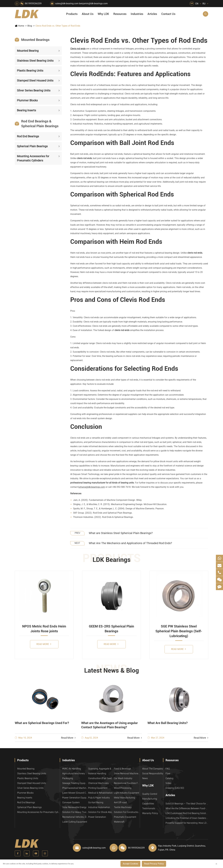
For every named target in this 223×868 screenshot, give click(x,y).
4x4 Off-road (120, 802)
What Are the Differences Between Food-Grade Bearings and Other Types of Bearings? (187, 808)
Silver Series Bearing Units (34, 90)
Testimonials (149, 808)
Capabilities (148, 804)
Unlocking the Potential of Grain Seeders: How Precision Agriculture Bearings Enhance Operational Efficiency (187, 818)
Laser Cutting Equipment (75, 822)
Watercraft (119, 822)
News (145, 778)
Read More (44, 644)
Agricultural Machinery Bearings (75, 774)
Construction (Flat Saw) (100, 778)
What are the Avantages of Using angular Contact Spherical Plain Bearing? (110, 725)
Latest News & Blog (112, 670)
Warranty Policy (150, 813)
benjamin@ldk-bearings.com (93, 3)
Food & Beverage (122, 769)
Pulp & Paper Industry (99, 798)
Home (21, 26)
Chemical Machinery (98, 783)
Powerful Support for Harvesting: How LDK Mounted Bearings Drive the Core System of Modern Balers (187, 823)
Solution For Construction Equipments (127, 812)
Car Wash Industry (123, 778)
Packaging (68, 778)
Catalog (169, 778)
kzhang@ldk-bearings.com (92, 487)
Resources (120, 14)
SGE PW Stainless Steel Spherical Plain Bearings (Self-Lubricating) (179, 631)
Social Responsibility (153, 774)
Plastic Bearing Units (30, 71)
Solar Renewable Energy (74, 807)
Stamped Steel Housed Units (35, 81)
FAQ (168, 769)
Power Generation (97, 817)
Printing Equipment (98, 788)
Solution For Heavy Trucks (75, 812)
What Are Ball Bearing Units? (168, 723)
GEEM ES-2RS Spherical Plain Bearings (111, 629)
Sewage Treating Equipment (75, 783)
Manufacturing (150, 799)
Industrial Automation (99, 807)
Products (72, 14)
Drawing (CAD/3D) (175, 788)
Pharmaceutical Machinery (75, 788)
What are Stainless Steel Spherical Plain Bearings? (121, 533)
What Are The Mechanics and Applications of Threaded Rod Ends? (130, 543)
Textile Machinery (123, 807)
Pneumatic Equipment (125, 817)
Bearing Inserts (26, 110)
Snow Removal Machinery (127, 774)
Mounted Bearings (32, 40)
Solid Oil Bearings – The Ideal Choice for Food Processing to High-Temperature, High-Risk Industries (187, 804)
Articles (152, 14)
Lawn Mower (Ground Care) (75, 793)
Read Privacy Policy (154, 864)
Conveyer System (71, 802)
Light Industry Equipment (127, 793)
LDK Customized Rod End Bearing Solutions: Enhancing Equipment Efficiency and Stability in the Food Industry (187, 813)
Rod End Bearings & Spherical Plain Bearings (37, 124)
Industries (137, 14)
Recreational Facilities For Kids (127, 783)
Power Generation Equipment (75, 798)
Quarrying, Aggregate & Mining (101, 769)
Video (168, 783)
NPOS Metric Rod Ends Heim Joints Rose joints (44, 629)
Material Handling (97, 774)
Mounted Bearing (28, 51)
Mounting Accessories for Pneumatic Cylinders (33, 158)
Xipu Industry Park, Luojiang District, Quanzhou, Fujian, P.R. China (182, 848)
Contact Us (168, 14)
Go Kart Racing (96, 802)
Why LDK (103, 14)
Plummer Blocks (27, 100)
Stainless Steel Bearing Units (35, 61)
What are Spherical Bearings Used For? (42, 723)
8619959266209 (33, 3)
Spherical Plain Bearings (32, 146)
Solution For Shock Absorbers (101, 812)
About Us (88, 14)
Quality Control (150, 794)
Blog (30, 26)
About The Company (153, 769)
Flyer (168, 774)
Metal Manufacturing (124, 798)
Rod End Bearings (28, 136)
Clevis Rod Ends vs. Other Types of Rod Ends (58, 26)
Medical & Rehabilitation (100, 793)
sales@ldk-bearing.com (67, 3)
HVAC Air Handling (72, 769)
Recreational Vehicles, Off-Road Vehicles (75, 817)
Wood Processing (123, 788)
